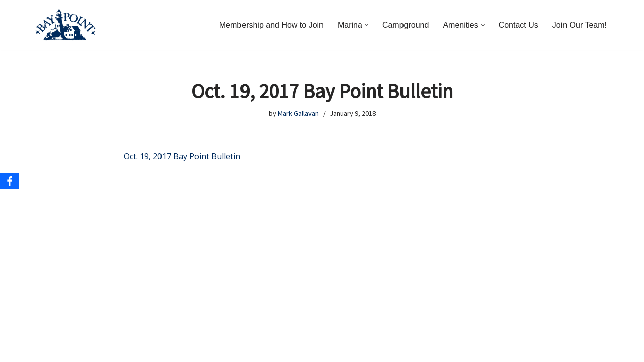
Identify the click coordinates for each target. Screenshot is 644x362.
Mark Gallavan (298, 113)
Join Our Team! (580, 25)
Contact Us (518, 25)
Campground (406, 25)
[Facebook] (10, 181)
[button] (367, 25)
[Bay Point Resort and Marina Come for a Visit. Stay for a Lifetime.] (65, 25)
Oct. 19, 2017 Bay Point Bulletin (182, 156)
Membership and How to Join (271, 25)
